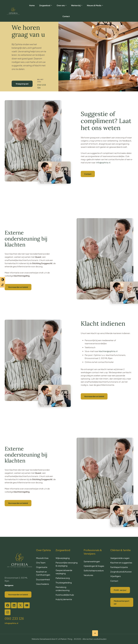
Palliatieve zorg (63, 578)
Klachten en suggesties (121, 563)
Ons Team (41, 563)
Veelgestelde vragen (120, 558)
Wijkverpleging (63, 558)
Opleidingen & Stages (94, 566)
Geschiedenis (43, 584)
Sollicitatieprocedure (94, 570)
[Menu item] (32, 5)
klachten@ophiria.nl (108, 351)
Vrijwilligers (116, 576)
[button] (95, 633)
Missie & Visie (42, 558)
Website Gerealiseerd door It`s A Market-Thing (52, 639)
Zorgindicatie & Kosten (121, 572)
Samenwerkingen (92, 561)
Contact (114, 581)
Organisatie (42, 567)
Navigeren (9, 585)
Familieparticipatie (119, 567)
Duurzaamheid (43, 579)
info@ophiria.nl (103, 162)
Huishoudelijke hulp (65, 595)
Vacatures (88, 575)
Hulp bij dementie (64, 599)
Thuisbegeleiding (64, 583)
